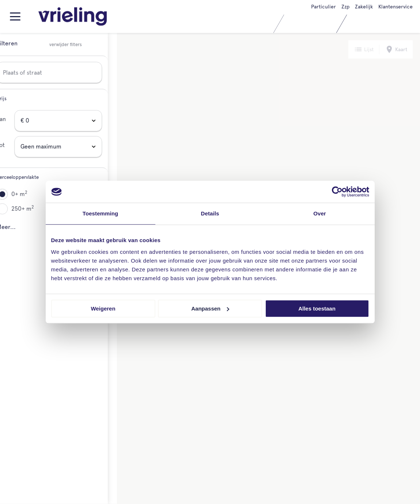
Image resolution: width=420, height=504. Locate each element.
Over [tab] (320, 213)
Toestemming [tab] (101, 213)
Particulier (323, 7)
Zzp (345, 7)
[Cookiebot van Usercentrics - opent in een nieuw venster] (337, 192)
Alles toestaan (317, 309)
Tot (10, 145)
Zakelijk (364, 7)
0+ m (29, 194)
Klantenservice (396, 7)
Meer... (15, 227)
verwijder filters (75, 45)
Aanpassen (210, 309)
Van (10, 119)
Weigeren (103, 309)
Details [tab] (210, 213)
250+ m (32, 208)
